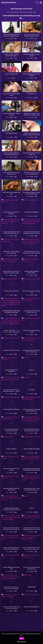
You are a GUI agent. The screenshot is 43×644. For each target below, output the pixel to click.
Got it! (22, 638)
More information (22, 642)
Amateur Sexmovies (9, 3)
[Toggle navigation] (41, 3)
